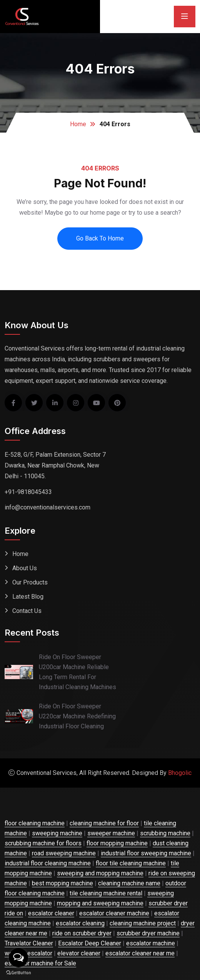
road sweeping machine (64, 853)
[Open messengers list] (18, 958)
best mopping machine (62, 883)
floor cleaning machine (35, 823)
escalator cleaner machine (114, 913)
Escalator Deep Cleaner (90, 943)
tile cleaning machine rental (106, 893)
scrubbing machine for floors (43, 843)
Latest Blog (28, 597)
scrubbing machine (165, 833)
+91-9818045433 (28, 492)
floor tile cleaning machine (131, 863)
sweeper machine (111, 833)
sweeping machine (57, 833)
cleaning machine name (129, 883)
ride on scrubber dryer (82, 933)
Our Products (30, 582)
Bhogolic (180, 773)
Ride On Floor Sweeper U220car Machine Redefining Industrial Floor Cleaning (77, 716)
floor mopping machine (117, 843)
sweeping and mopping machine (100, 873)
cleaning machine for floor (104, 823)
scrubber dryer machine (148, 933)
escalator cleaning (80, 923)
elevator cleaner (79, 953)
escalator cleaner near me (140, 953)
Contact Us (27, 611)
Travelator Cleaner (29, 943)
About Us (25, 568)
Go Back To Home (100, 238)
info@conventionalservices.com (47, 507)
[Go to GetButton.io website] (18, 972)
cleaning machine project (143, 923)
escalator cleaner (51, 913)
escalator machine (151, 943)
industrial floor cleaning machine (48, 863)
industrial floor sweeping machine (146, 853)
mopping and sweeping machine (100, 903)
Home (78, 124)
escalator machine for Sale (40, 963)
